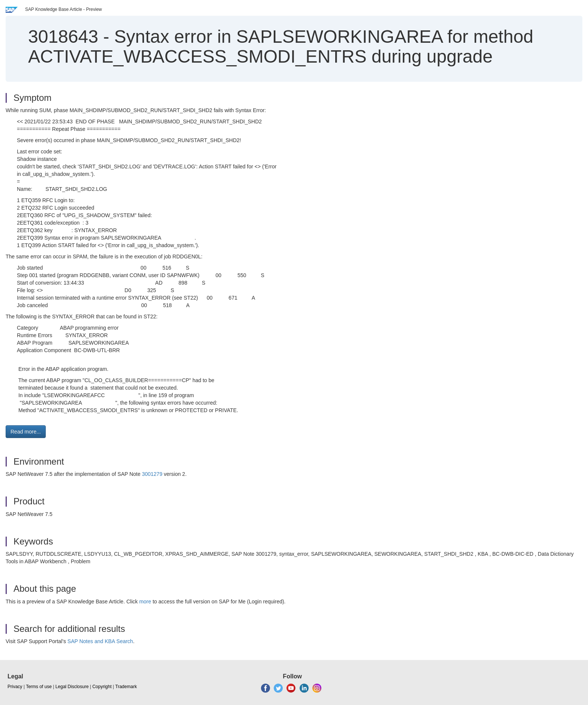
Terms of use (39, 687)
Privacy (15, 687)
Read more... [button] (26, 432)
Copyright (102, 687)
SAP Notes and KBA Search (100, 641)
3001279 (152, 474)
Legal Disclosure (72, 687)
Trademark (126, 687)
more (145, 601)
